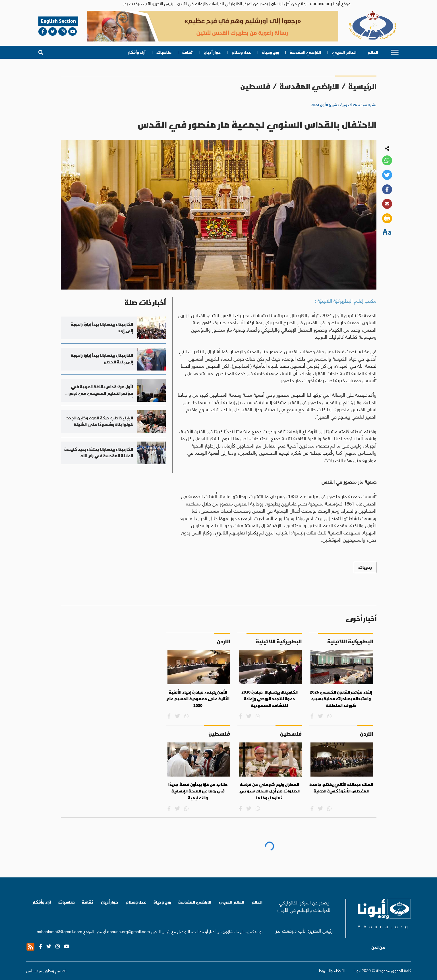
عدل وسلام (241, 52)
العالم (373, 52)
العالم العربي (344, 52)
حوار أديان (212, 52)
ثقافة (188, 52)
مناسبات (164, 52)
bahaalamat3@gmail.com (59, 931)
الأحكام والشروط (332, 970)
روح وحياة (271, 52)
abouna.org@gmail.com (129, 931)
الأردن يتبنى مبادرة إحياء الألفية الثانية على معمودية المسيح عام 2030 (198, 699)
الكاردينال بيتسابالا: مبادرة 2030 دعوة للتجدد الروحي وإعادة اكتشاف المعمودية (270, 699)
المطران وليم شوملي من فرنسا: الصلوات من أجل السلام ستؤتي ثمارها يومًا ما (270, 791)
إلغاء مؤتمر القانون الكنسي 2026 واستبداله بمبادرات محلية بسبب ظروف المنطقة (341, 699)
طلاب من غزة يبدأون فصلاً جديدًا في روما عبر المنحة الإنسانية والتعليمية (198, 791)
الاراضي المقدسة (305, 52)
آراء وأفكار (137, 52)
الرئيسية (362, 86)
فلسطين (255, 86)
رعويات (365, 567)
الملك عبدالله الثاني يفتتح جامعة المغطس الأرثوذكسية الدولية (341, 788)
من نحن (378, 948)
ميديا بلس (34, 970)
